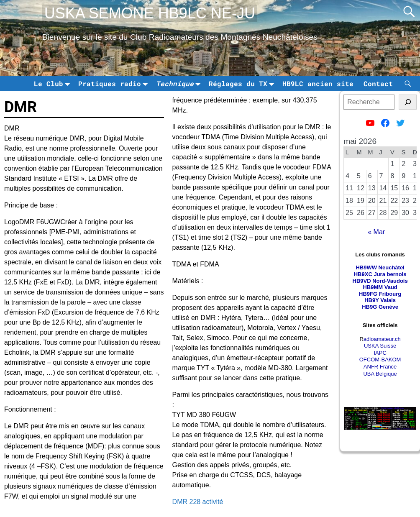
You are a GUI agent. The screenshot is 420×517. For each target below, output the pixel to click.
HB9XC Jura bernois (380, 274)
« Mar (376, 232)
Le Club (54, 83)
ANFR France (380, 367)
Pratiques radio (115, 83)
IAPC (380, 353)
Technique (180, 83)
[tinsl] (408, 102)
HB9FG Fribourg (380, 294)
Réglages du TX (243, 83)
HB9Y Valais (380, 300)
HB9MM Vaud (380, 287)
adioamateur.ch (382, 339)
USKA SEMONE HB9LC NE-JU (150, 13)
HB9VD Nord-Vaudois (380, 281)
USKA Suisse (380, 346)
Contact (378, 83)
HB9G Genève (380, 307)
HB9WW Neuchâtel (380, 267)
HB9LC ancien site (318, 83)
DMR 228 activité (198, 502)
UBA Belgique (380, 374)
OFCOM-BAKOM (380, 360)
